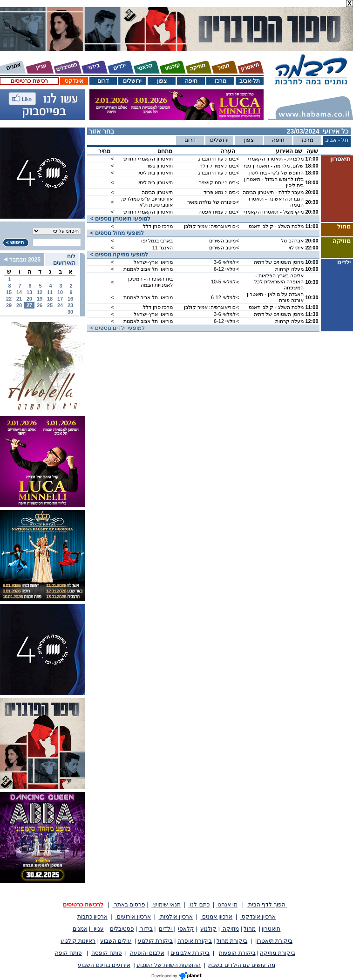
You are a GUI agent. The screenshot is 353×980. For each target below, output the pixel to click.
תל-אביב (250, 81)
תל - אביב (337, 140)
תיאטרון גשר (160, 166)
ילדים (166, 929)
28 (19, 305)
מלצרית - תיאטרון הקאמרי (276, 159)
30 (70, 312)
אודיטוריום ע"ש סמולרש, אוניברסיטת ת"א (147, 202)
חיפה (191, 81)
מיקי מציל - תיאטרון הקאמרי (274, 212)
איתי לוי (296, 248)
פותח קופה (68, 953)
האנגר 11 (163, 248)
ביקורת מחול (232, 941)
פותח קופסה (107, 953)
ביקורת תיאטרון (274, 941)
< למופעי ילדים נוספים (116, 328)
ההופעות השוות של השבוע (169, 965)
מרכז (221, 81)
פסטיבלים (122, 929)
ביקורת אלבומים (190, 953)
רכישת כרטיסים (29, 81)
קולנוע (208, 929)
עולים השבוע (116, 941)
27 (29, 305)
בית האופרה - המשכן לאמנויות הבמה (150, 282)
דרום (103, 81)
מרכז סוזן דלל (158, 226)
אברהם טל (292, 241)
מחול (250, 929)
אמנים (80, 929)
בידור (146, 929)
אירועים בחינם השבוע (104, 965)
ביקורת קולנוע (155, 941)
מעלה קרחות (289, 269)
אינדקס (74, 81)
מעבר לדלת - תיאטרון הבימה (273, 192)
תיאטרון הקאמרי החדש (148, 159)
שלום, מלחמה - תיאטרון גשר (273, 166)
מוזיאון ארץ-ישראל (153, 262)
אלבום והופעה (147, 953)
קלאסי (186, 929)
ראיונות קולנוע (78, 941)
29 (9, 305)
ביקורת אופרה (195, 941)
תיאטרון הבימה (157, 192)
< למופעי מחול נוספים (115, 233)
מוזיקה (230, 929)
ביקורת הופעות (237, 953)
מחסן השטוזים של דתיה (279, 262)
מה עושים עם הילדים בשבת (241, 965)
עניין (97, 929)
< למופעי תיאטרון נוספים (119, 219)
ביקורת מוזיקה (277, 953)
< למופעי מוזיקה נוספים (118, 255)
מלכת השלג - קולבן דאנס (276, 226)
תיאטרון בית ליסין (155, 173)
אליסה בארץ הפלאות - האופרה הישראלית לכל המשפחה (279, 282)
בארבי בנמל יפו (157, 241)
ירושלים (132, 81)
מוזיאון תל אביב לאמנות (148, 269)
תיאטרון (271, 929)
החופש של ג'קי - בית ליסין (276, 173)
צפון (162, 81)
